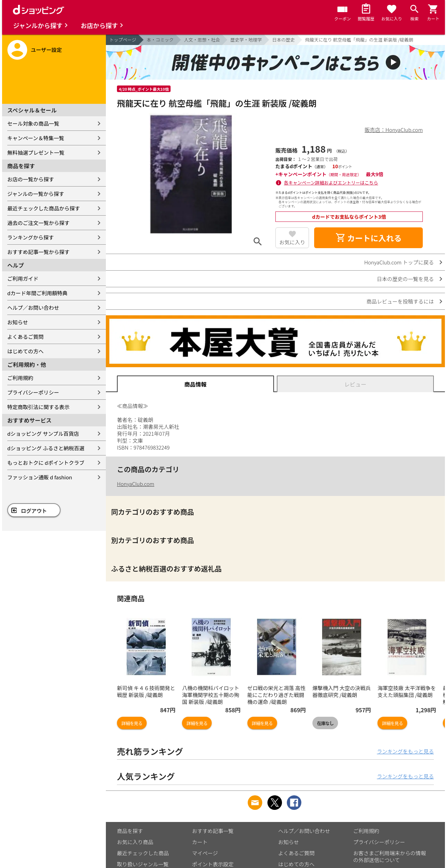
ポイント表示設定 (213, 864)
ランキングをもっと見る (405, 751)
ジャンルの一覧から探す (36, 194)
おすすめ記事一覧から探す (38, 252)
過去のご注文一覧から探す (38, 223)
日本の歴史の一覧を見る (405, 279)
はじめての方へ (25, 351)
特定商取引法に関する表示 (38, 407)
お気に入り (292, 242)
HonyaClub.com (136, 484)
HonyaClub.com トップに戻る (399, 262)
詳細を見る (132, 723)
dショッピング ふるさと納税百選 (46, 448)
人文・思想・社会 (202, 40)
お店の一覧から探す (31, 179)
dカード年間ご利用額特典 (37, 293)
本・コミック (160, 40)
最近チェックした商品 (143, 853)
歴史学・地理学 (246, 40)
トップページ (123, 40)
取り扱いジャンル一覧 (143, 864)
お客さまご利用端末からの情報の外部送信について (390, 856)
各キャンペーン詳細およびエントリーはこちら (331, 183)
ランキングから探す (31, 237)
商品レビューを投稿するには (400, 301)
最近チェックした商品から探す (44, 208)
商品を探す (130, 831)
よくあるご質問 (25, 337)
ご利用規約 (20, 378)
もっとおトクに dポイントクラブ (46, 463)
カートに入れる (368, 238)
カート (200, 842)
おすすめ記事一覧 (213, 831)
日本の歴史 (284, 40)
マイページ (205, 853)
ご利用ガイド (23, 278)
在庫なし (325, 723)
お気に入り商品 (135, 842)
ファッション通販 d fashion (40, 477)
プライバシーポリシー (33, 392)
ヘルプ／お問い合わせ (33, 308)
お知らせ (18, 322)
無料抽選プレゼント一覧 (36, 152)
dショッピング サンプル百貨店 (43, 433)
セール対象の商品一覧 (33, 123)
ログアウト (34, 511)
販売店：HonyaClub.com (394, 130)
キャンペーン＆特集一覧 (36, 138)
